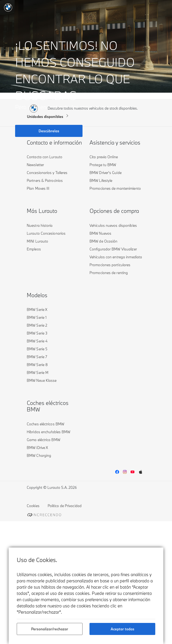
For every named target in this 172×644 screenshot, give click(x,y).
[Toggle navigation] (163, 7)
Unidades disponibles (45, 117)
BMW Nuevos (100, 233)
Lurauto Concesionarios (46, 233)
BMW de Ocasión (103, 241)
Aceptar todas (122, 629)
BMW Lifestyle (101, 180)
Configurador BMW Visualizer (113, 249)
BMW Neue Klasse (42, 380)
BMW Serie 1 (37, 317)
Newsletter (35, 165)
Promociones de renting (109, 273)
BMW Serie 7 (37, 357)
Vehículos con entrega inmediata (116, 257)
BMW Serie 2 (37, 325)
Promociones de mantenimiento (115, 188)
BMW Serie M (38, 373)
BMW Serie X (37, 309)
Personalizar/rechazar (50, 629)
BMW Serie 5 (37, 349)
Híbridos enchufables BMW (48, 432)
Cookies (33, 506)
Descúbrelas (49, 131)
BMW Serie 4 (37, 341)
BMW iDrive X (37, 448)
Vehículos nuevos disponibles (113, 225)
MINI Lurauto (37, 241)
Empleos (34, 249)
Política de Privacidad (65, 506)
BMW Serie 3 (37, 333)
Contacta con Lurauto (45, 157)
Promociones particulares (110, 265)
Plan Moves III (38, 188)
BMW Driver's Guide (106, 173)
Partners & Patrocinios (45, 180)
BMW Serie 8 (37, 365)
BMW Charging (39, 455)
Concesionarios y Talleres (47, 173)
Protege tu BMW (103, 165)
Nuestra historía (40, 225)
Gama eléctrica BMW (43, 440)
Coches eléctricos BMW (45, 424)
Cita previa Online (104, 157)
